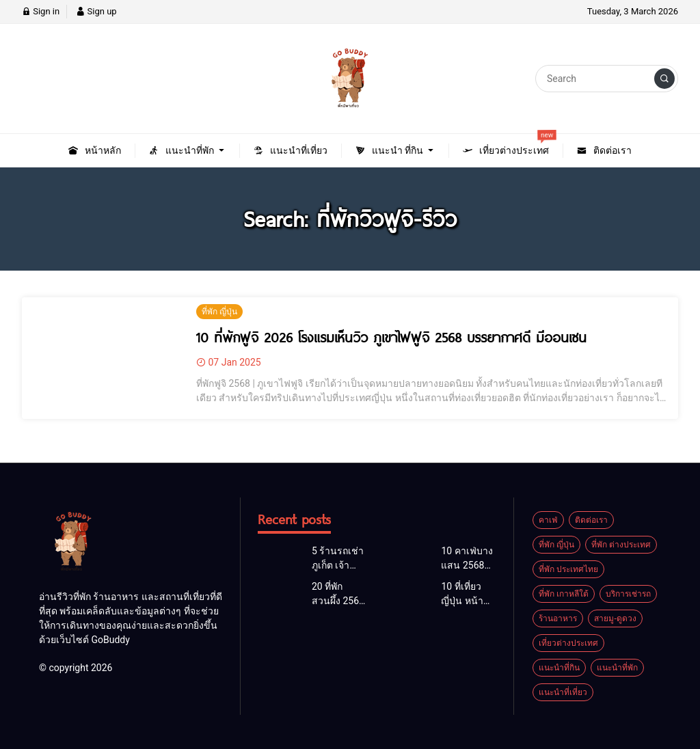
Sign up (96, 11)
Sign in (41, 11)
